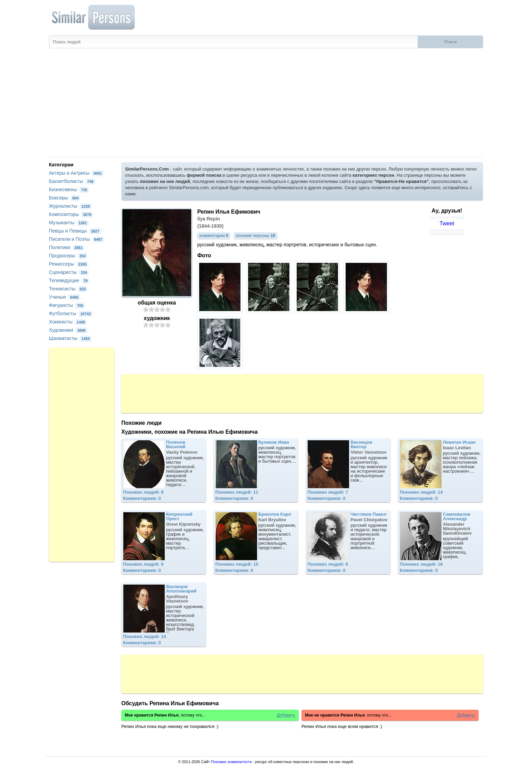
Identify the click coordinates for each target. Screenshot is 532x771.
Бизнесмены (69, 189)
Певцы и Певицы (75, 231)
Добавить (286, 715)
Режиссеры (69, 264)
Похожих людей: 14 (421, 492)
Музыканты (69, 223)
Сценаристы (69, 272)
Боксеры (65, 198)
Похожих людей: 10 (237, 564)
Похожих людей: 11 (237, 492)
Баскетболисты (72, 181)
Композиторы (71, 214)
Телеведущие (69, 280)
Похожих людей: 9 (143, 564)
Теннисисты (68, 289)
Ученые (65, 297)
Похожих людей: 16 (421, 564)
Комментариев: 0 (142, 498)
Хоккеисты (68, 322)
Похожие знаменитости (231, 762)
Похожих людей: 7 (328, 492)
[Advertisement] (266, 105)
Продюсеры (68, 256)
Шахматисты (70, 338)
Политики (67, 247)
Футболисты (71, 313)
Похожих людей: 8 (143, 492)
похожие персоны (255, 236)
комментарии (214, 236)
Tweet (447, 223)
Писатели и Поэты (76, 239)
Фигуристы (67, 305)
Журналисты (70, 206)
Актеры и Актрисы (76, 173)
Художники (68, 330)
